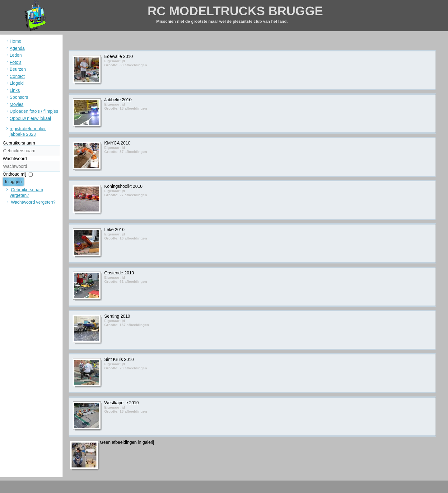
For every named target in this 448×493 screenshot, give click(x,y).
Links (15, 90)
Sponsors (19, 97)
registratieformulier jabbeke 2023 (28, 131)
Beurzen (18, 69)
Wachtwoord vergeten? (33, 202)
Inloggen (13, 182)
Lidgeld (17, 83)
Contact (17, 76)
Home (15, 41)
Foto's (16, 62)
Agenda (17, 48)
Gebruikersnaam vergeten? (26, 192)
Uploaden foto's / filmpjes (34, 111)
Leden (16, 55)
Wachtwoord (15, 159)
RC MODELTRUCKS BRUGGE (236, 11)
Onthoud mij (14, 174)
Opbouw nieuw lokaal (30, 118)
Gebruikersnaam (19, 143)
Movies (16, 104)
